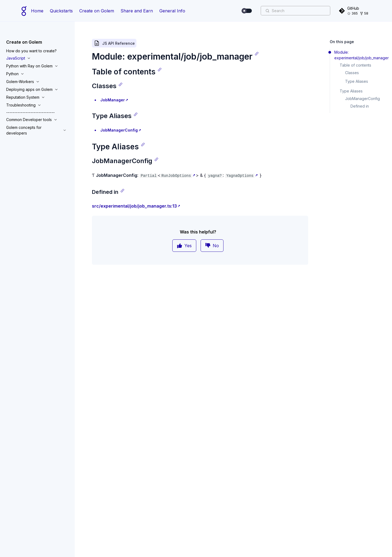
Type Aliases (357, 81)
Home (37, 11)
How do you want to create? (31, 51)
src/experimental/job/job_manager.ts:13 (134, 206)
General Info (172, 11)
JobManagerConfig (119, 130)
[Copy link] (257, 54)
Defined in (360, 106)
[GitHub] (355, 11)
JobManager (113, 100)
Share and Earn (137, 11)
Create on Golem (97, 11)
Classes (352, 73)
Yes (184, 246)
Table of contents (355, 65)
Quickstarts (61, 11)
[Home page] (24, 11)
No (212, 246)
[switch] (247, 11)
